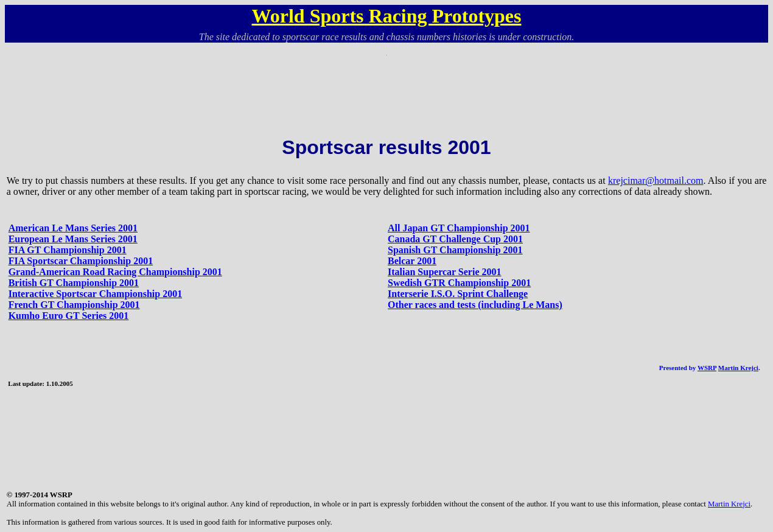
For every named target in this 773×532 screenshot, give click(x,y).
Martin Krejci (738, 368)
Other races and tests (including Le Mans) (475, 305)
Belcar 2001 (412, 261)
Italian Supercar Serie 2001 (445, 272)
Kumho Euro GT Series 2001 (69, 316)
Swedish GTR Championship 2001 (459, 283)
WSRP (707, 368)
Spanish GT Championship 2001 (455, 250)
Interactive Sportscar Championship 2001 (96, 294)
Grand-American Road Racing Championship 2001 (115, 272)
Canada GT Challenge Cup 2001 (455, 239)
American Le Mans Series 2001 (73, 228)
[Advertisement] (386, 83)
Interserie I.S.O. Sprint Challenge (458, 294)
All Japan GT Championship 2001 (459, 228)
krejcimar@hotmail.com (656, 180)
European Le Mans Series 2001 (73, 239)
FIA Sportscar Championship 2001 (81, 261)
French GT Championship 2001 (74, 305)
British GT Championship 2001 (74, 283)
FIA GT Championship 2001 (68, 250)
